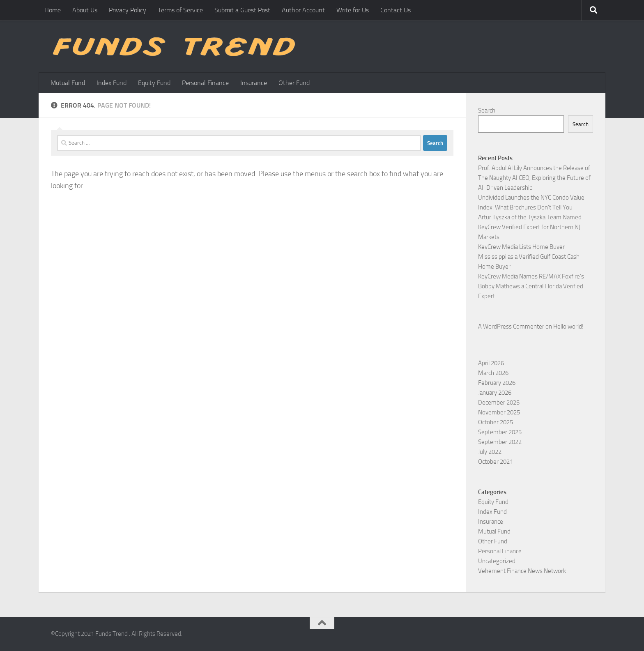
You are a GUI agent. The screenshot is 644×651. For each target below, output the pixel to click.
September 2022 (500, 442)
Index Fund (112, 83)
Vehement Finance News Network (522, 571)
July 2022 (490, 452)
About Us (85, 10)
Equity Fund (154, 83)
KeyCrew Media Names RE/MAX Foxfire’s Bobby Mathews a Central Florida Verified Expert (531, 286)
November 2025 (499, 412)
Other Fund (294, 83)
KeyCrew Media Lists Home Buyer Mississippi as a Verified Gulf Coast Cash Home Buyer (529, 257)
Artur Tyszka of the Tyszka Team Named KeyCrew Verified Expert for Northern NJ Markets (530, 227)
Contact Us (396, 10)
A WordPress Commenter (511, 327)
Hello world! (568, 327)
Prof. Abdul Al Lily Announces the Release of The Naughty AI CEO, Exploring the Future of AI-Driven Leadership (534, 178)
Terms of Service (180, 10)
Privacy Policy (128, 10)
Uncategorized (497, 561)
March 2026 (493, 373)
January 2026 (495, 393)
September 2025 (500, 432)
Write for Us (353, 10)
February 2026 (497, 383)
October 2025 (496, 422)
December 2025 (499, 403)
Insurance (254, 83)
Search (487, 110)
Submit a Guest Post (242, 10)
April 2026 (491, 363)
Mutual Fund (68, 83)
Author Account (303, 10)
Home (53, 10)
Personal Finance (205, 83)
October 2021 (496, 462)
